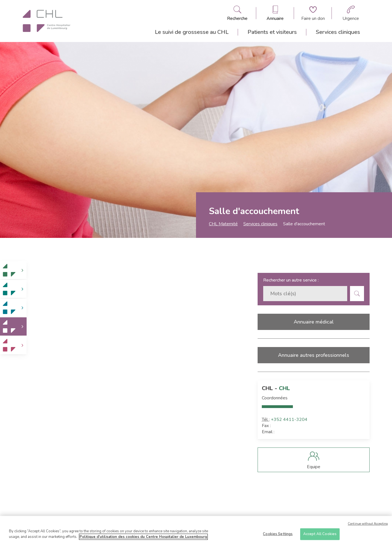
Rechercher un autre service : (291, 280)
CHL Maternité (223, 224)
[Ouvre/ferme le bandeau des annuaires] (275, 13)
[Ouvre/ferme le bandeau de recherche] (237, 13)
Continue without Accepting (368, 525)
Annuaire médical (314, 322)
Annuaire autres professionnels (314, 355)
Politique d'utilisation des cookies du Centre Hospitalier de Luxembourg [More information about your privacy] (143, 538)
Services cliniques (338, 32)
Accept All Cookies (320, 536)
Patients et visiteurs (272, 32)
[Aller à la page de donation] (313, 13)
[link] (13, 270)
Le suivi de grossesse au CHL (192, 32)
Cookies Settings (278, 536)
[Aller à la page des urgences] (351, 13)
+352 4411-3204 (289, 420)
